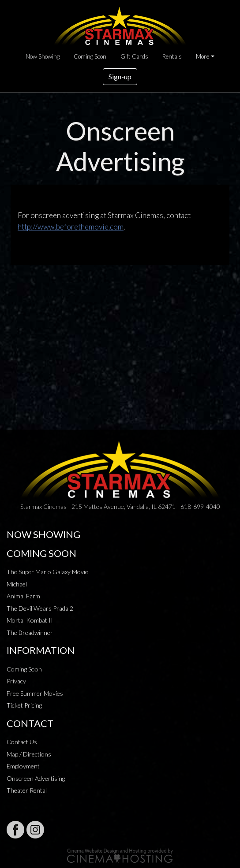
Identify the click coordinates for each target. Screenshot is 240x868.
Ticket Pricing (24, 705)
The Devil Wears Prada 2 (40, 608)
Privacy (16, 681)
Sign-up (120, 76)
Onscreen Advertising (36, 778)
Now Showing (43, 56)
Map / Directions (29, 754)
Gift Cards (134, 56)
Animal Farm (23, 596)
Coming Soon (90, 56)
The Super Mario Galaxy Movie (47, 572)
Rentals (172, 56)
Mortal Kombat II (30, 620)
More (202, 56)
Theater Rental (27, 790)
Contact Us (22, 742)
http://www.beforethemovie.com (71, 227)
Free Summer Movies (35, 693)
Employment (23, 766)
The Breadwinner (30, 632)
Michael (17, 584)
